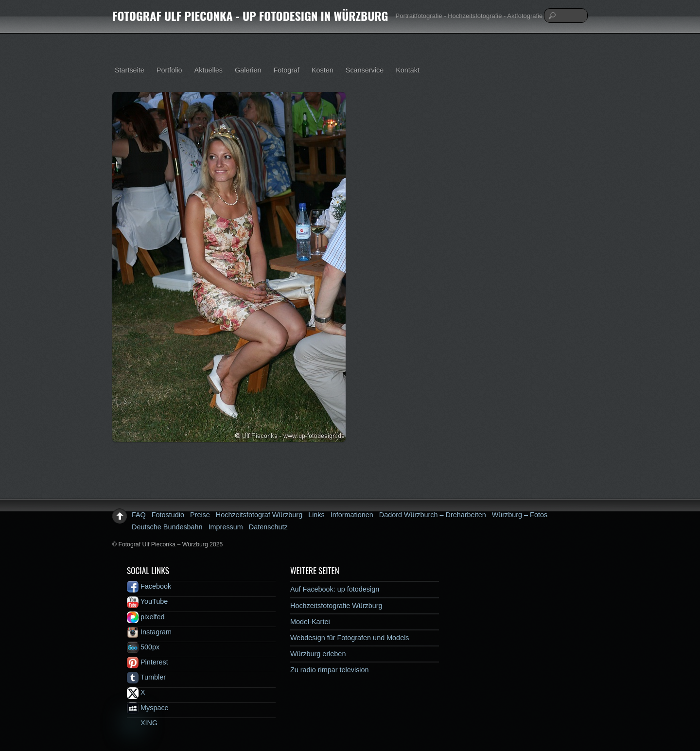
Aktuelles (209, 70)
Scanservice (365, 70)
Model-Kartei (310, 622)
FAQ (139, 515)
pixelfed (146, 617)
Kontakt (408, 70)
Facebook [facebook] (149, 586)
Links (316, 515)
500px (143, 647)
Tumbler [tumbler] (146, 677)
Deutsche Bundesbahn (167, 527)
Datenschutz (268, 527)
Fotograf (286, 70)
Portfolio (169, 70)
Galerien (248, 70)
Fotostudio (168, 515)
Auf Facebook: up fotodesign (335, 589)
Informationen (352, 515)
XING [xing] (142, 723)
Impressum (226, 527)
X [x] (136, 692)
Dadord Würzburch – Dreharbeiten (433, 515)
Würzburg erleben (318, 654)
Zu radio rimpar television (330, 670)
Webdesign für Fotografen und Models (350, 638)
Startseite (130, 70)
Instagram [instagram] (149, 632)
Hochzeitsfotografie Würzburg (336, 606)
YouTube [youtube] (147, 601)
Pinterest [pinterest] (148, 662)
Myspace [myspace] (148, 708)
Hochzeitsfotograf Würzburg (259, 515)
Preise (200, 515)
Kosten (323, 70)
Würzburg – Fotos (520, 515)
